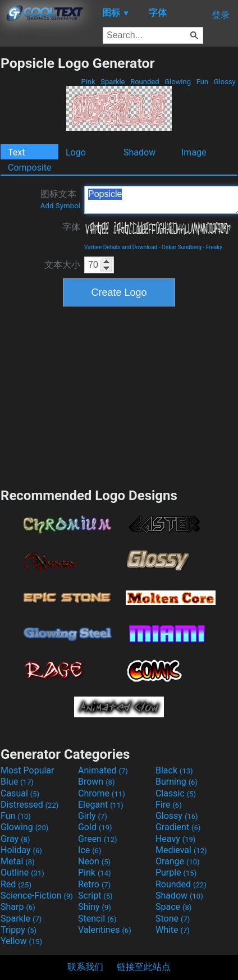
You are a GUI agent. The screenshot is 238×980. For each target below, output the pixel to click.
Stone (173, 919)
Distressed (29, 805)
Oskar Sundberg (182, 247)
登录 (221, 15)
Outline (22, 873)
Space (173, 907)
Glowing (178, 82)
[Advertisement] (119, 396)
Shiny (95, 907)
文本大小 (62, 265)
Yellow (21, 941)
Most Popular (28, 770)
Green (98, 839)
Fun (202, 82)
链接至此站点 (144, 967)
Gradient (178, 827)
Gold (95, 827)
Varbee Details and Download (121, 247)
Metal (18, 861)
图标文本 (60, 199)
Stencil (97, 919)
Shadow (139, 152)
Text (16, 152)
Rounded (145, 82)
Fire (169, 805)
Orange (178, 861)
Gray (15, 839)
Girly (93, 816)
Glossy (225, 82)
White (173, 930)
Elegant (101, 805)
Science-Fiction (37, 896)
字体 (71, 227)
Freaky (214, 247)
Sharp (18, 907)
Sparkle (113, 82)
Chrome (102, 793)
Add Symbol (60, 206)
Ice (90, 850)
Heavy (175, 839)
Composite (30, 168)
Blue (17, 782)
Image (194, 152)
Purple (176, 873)
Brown (96, 782)
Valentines (105, 930)
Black (174, 770)
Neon (94, 861)
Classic (176, 793)
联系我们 (85, 967)
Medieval (181, 850)
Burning (177, 782)
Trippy (19, 930)
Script (95, 896)
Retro (94, 884)
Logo (76, 152)
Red (16, 884)
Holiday (21, 850)
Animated (103, 770)
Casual (20, 793)
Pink (88, 82)
